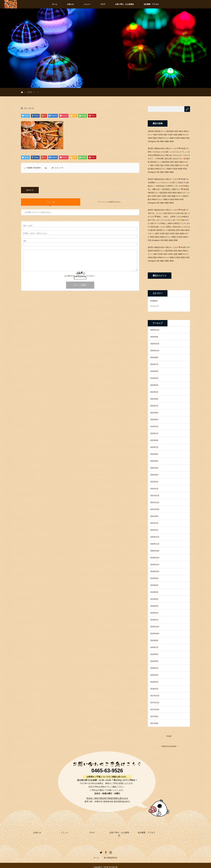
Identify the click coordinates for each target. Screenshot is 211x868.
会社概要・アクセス (151, 4)
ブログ (103, 4)
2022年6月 (154, 454)
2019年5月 (154, 592)
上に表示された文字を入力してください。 (80, 276)
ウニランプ (154, 306)
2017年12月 (155, 696)
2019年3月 (154, 606)
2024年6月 (154, 371)
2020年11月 (155, 544)
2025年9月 (154, 337)
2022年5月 (154, 461)
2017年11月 (155, 703)
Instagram (154, 301)
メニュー (87, 4)
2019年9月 (154, 578)
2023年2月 (154, 427)
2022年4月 (154, 468)
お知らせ (70, 4)
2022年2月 (154, 482)
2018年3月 (154, 675)
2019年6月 (154, 585)
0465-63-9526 (107, 771)
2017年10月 (155, 710)
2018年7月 (154, 647)
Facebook (105, 849)
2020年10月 (155, 551)
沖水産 (169, 736)
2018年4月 (154, 668)
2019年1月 (154, 620)
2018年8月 (154, 641)
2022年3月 (154, 475)
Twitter (101, 849)
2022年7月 (154, 447)
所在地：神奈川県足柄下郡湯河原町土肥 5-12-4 (107, 798)
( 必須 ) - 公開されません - (36, 233)
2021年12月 (155, 496)
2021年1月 (154, 530)
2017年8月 (154, 723)
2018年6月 (154, 654)
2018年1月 (154, 689)
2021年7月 (154, 523)
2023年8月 (154, 399)
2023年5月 (154, 420)
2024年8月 (154, 358)
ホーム (55, 4)
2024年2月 (154, 392)
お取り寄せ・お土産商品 (125, 4)
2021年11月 (155, 502)
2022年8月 (154, 440)
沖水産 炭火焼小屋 (110, 864)
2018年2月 (154, 682)
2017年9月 (154, 716)
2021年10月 (155, 509)
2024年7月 (154, 364)
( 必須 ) (28, 226)
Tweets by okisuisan (169, 746)
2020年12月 (155, 537)
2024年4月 (154, 385)
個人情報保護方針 (111, 854)
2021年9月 (154, 516)
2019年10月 (155, 571)
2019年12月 (155, 558)
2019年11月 (155, 565)
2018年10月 (155, 634)
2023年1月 (154, 433)
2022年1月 (154, 489)
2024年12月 (155, 344)
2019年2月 (154, 613)
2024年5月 (154, 378)
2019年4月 (154, 599)
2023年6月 (154, 413)
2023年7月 (154, 406)
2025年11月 (155, 330)
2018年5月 (154, 661)
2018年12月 (155, 627)
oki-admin (37, 168)
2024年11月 (155, 351)
